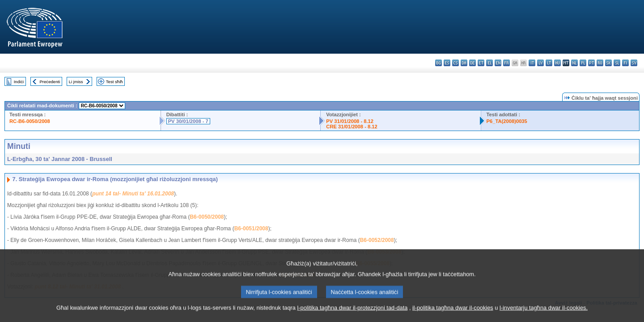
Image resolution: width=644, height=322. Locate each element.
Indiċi (19, 82)
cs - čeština (455, 63)
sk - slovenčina (608, 63)
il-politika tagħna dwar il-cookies (453, 311)
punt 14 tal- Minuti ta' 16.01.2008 (133, 194)
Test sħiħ (114, 82)
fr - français (506, 63)
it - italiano (532, 63)
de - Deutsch (472, 63)
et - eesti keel (481, 63)
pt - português (591, 63)
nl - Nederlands (574, 63)
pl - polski (583, 63)
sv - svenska (634, 63)
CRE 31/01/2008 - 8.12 (352, 127)
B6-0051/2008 (251, 229)
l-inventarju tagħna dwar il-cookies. (544, 311)
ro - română (600, 63)
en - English (498, 63)
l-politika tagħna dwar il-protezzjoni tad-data (352, 311)
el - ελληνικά (489, 63)
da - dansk (464, 63)
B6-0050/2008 (207, 217)
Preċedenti (50, 82)
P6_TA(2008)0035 (507, 121)
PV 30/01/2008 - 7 (188, 121)
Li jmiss (76, 82)
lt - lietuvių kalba (549, 63)
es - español (447, 63)
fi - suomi (625, 63)
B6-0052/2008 (377, 240)
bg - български (439, 63)
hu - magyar (557, 63)
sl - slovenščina (617, 63)
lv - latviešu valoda (540, 63)
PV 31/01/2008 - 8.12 (350, 121)
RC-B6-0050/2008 (30, 121)
